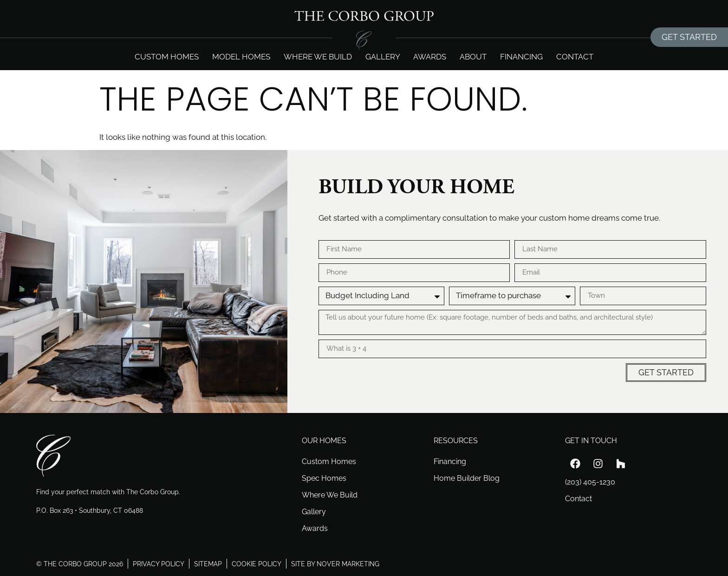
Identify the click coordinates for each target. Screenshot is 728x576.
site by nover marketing (335, 564)
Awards (430, 57)
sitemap (208, 564)
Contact (575, 57)
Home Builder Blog (467, 478)
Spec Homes (324, 478)
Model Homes (241, 57)
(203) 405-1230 (590, 482)
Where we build (318, 57)
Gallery (383, 57)
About (473, 57)
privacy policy (159, 564)
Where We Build (330, 495)
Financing (521, 57)
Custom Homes (167, 57)
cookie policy (257, 564)
